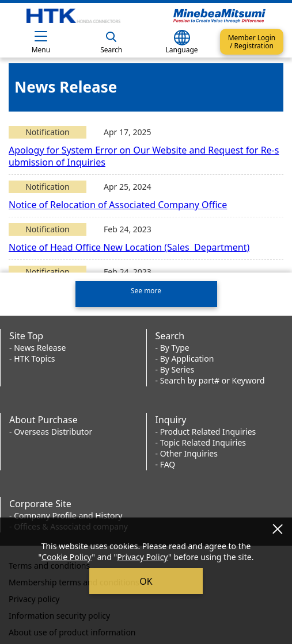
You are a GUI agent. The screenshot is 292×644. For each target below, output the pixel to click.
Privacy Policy (143, 557)
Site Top (26, 334)
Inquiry (171, 418)
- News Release (37, 346)
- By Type (172, 346)
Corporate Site (40, 502)
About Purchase (43, 418)
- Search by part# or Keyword (210, 379)
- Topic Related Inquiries (201, 441)
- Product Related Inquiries (206, 430)
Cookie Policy (67, 557)
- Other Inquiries (187, 452)
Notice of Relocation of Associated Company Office (118, 205)
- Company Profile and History (66, 514)
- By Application (185, 357)
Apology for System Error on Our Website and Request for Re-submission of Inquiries (144, 156)
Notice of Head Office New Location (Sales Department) (129, 247)
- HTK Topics (32, 357)
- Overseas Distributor (51, 430)
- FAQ (166, 463)
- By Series (175, 368)
